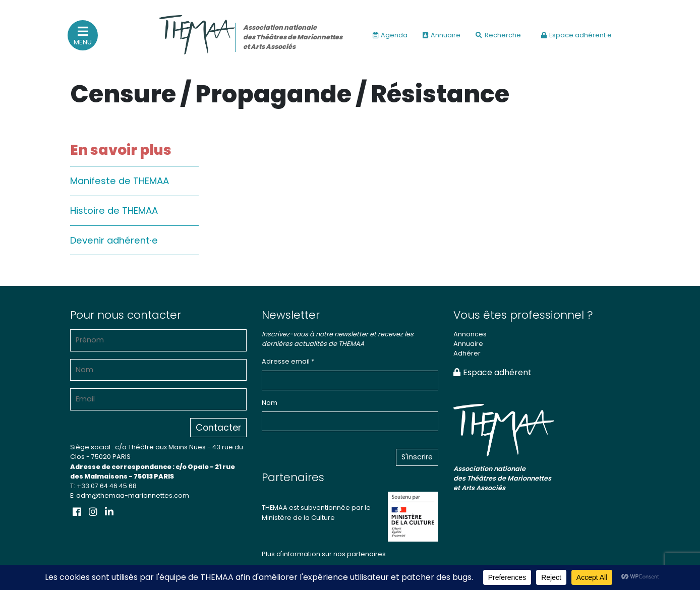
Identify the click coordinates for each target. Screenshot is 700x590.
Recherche (498, 35)
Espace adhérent (492, 372)
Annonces (470, 334)
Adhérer (467, 353)
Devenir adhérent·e (114, 240)
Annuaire (442, 35)
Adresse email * (288, 361)
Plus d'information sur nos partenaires (324, 554)
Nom (270, 403)
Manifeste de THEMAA (120, 181)
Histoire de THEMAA (114, 211)
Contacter (218, 428)
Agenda (390, 35)
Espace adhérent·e (576, 35)
